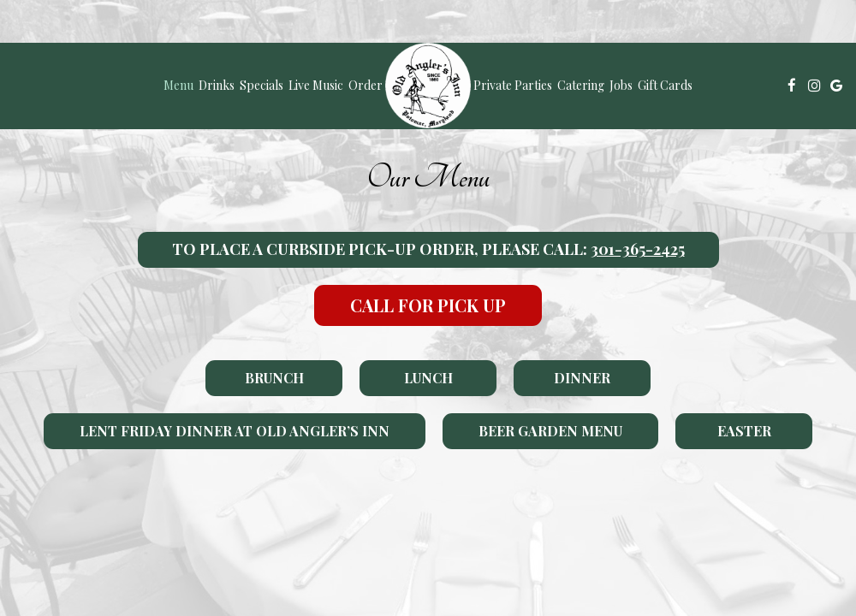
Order (366, 85)
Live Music (316, 85)
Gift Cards (665, 85)
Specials (262, 85)
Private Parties (513, 85)
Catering (581, 85)
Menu (178, 85)
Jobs (621, 85)
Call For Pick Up (428, 305)
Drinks (217, 85)
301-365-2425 (638, 249)
